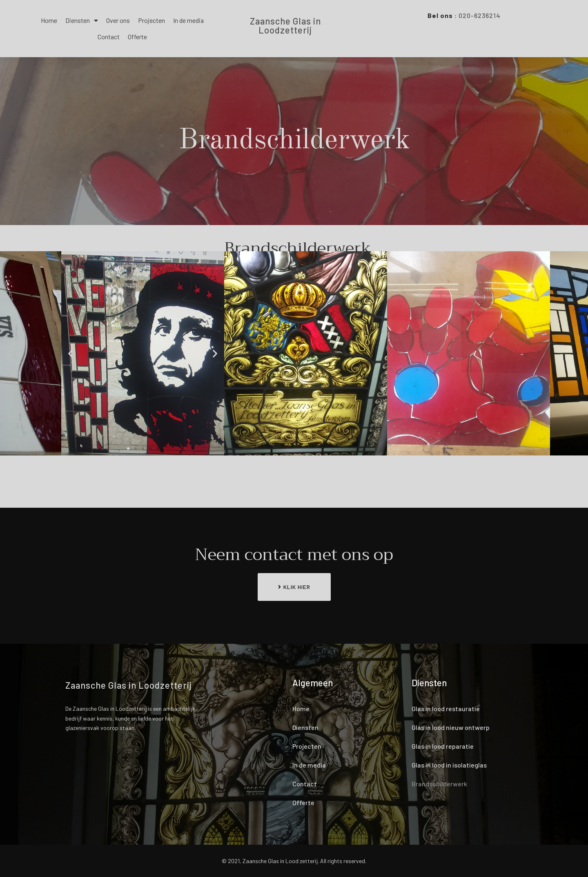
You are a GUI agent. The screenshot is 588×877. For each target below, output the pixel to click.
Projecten (151, 20)
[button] (128, 449)
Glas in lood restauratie (446, 709)
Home (49, 20)
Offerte (137, 37)
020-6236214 (480, 15)
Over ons (118, 20)
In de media (188, 20)
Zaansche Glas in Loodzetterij (285, 25)
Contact (109, 37)
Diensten (82, 20)
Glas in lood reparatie (443, 746)
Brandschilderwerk (439, 784)
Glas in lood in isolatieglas (449, 765)
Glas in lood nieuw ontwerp (451, 727)
